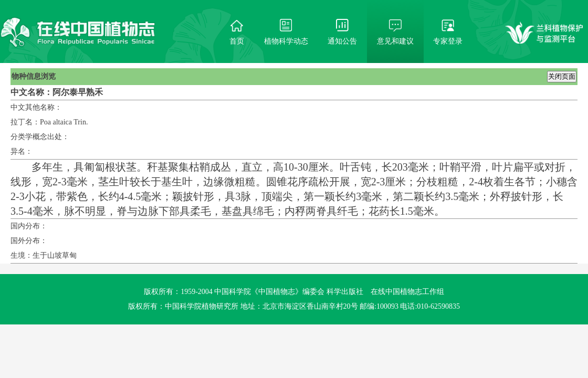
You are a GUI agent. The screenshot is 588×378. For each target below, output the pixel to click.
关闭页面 (562, 76)
